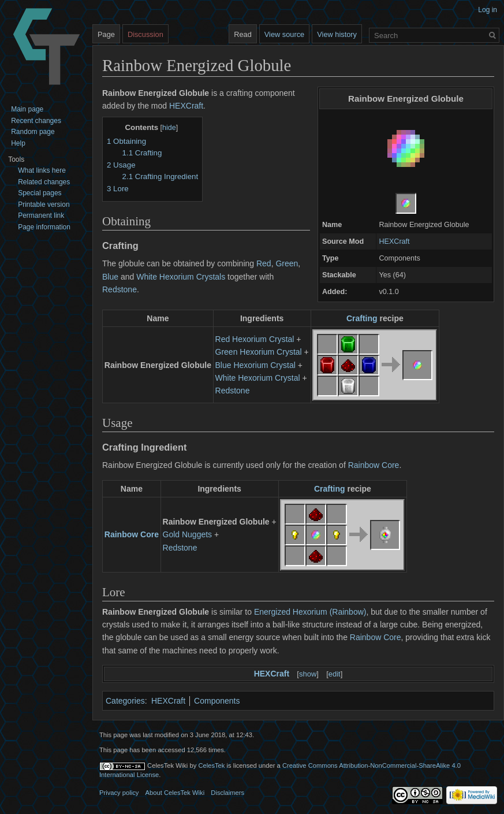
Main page (27, 109)
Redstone (120, 289)
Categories (125, 701)
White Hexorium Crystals (181, 277)
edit (335, 674)
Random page (33, 132)
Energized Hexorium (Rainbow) (310, 612)
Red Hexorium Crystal (255, 339)
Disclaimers (227, 793)
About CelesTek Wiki (175, 793)
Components (217, 701)
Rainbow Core (374, 465)
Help (18, 143)
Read (243, 34)
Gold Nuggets (188, 534)
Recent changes (36, 121)
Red (264, 263)
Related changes (44, 182)
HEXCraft (394, 241)
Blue (110, 277)
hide (169, 128)
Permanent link (41, 215)
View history (337, 34)
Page (106, 34)
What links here (42, 170)
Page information (44, 227)
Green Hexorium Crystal (259, 352)
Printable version (44, 205)
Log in (488, 10)
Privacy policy (119, 793)
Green (287, 263)
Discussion (145, 34)
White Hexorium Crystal (258, 378)
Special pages (40, 193)
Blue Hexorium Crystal (255, 365)
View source (284, 34)
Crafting (362, 318)
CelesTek (211, 765)
